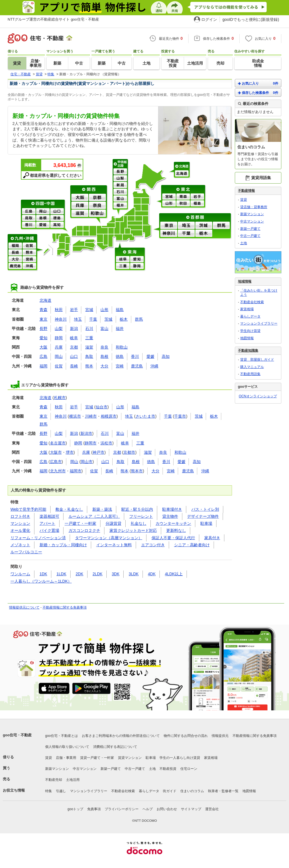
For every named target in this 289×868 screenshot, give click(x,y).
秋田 (183, 204)
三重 (123, 266)
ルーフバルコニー (26, 552)
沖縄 (29, 266)
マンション (20, 523)
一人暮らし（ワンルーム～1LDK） (41, 581)
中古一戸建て (250, 236)
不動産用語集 (250, 374)
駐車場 (206, 523)
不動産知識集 (248, 351)
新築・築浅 (102, 509)
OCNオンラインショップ (258, 396)
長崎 (15, 253)
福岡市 (76, 471)
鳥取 (29, 218)
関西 (89, 190)
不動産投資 (168, 769)
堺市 (70, 452)
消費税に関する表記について (115, 747)
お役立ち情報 (14, 790)
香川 (29, 225)
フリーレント (141, 516)
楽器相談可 (49, 516)
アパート (47, 523)
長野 (120, 172)
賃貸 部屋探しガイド (257, 360)
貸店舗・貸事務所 (254, 207)
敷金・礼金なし (69, 509)
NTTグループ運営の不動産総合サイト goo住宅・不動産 (53, 19)
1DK (43, 574)
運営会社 (212, 809)
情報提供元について (24, 607)
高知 (57, 225)
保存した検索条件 (258, 93)
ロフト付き (20, 516)
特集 (49, 791)
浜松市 (106, 443)
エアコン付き (153, 545)
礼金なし (139, 523)
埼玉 (186, 226)
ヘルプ (148, 809)
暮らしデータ (250, 316)
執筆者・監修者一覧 (223, 791)
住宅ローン (189, 769)
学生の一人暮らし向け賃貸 (180, 758)
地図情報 (247, 338)
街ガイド (170, 791)
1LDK (61, 574)
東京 (169, 226)
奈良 (97, 206)
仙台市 (102, 407)
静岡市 (91, 443)
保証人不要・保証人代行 (173, 538)
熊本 (29, 253)
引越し (61, 791)
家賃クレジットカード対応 (133, 530)
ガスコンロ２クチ (84, 530)
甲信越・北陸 (121, 164)
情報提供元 (220, 736)
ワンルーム (20, 574)
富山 (120, 199)
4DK (152, 574)
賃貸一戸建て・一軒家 (97, 758)
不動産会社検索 (252, 302)
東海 (130, 252)
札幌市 (60, 398)
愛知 (137, 259)
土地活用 (73, 780)
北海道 (182, 166)
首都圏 (195, 217)
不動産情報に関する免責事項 (65, 607)
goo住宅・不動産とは (62, 736)
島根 (43, 218)
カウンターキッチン (173, 523)
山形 (169, 204)
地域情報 (245, 281)
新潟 (120, 185)
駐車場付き (172, 509)
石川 (120, 192)
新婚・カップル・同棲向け (63, 545)
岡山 (43, 212)
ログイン (209, 19)
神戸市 (98, 452)
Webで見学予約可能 (28, 509)
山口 (57, 212)
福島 (197, 204)
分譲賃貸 (113, 523)
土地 (244, 243)
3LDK (134, 574)
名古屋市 (58, 443)
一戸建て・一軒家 (80, 523)
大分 (15, 259)
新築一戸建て (250, 229)
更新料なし (176, 530)
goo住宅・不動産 (17, 735)
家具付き (212, 538)
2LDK (98, 574)
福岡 (15, 246)
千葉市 (180, 416)
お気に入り (258, 83)
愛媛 (43, 225)
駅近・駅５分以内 (137, 509)
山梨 (120, 179)
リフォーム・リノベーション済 (38, 538)
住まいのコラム (192, 791)
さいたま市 (145, 416)
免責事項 (94, 809)
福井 (120, 206)
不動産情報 (246, 191)
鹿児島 (15, 266)
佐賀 (29, 246)
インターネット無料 (114, 545)
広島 (29, 212)
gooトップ (75, 809)
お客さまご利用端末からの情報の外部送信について (121, 736)
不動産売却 (54, 780)
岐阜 (123, 259)
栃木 (204, 233)
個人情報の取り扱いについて (67, 747)
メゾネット (20, 545)
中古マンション (252, 221)
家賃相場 (247, 309)
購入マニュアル (252, 367)
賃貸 (244, 200)
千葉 (186, 233)
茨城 (204, 226)
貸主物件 (170, 516)
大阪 (80, 198)
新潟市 (86, 433)
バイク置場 (49, 530)
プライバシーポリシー (122, 809)
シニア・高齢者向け (192, 545)
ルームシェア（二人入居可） (94, 516)
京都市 (129, 452)
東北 (184, 189)
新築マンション (252, 214)
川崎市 (91, 416)
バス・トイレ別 (205, 509)
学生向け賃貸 (250, 331)
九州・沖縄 (22, 238)
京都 (97, 198)
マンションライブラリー (259, 323)
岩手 (197, 197)
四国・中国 (43, 204)
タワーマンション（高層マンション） (109, 538)
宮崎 (29, 259)
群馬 (221, 226)
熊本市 (137, 471)
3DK (116, 574)
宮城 (169, 197)
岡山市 (87, 462)
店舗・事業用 (66, 758)
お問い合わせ (167, 809)
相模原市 (109, 416)
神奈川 (169, 233)
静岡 (137, 266)
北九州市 (58, 471)
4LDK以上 (174, 574)
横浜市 (75, 416)
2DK (79, 574)
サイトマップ (191, 809)
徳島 (57, 218)
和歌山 (97, 213)
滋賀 (80, 213)
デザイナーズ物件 (203, 516)
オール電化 (20, 530)
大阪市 (56, 452)
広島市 (56, 462)
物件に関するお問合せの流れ (186, 736)
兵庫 (80, 206)
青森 (183, 197)
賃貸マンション (130, 758)
